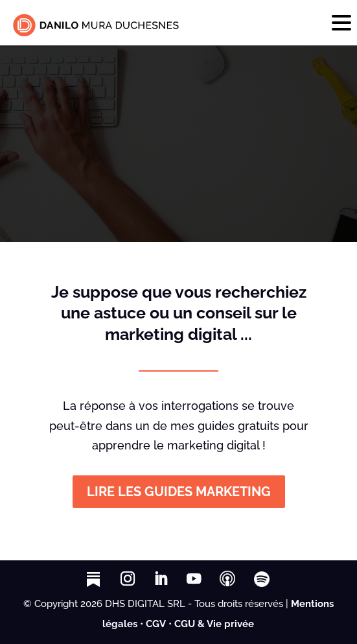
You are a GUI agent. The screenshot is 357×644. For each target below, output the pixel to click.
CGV (156, 624)
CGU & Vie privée (214, 624)
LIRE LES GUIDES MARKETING (179, 492)
